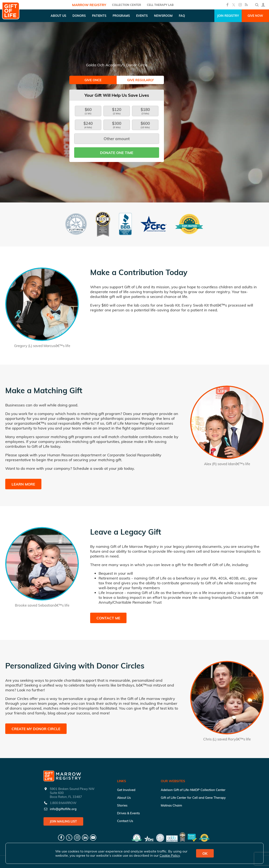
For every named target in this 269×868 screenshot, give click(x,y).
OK (205, 853)
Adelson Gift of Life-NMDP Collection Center (193, 790)
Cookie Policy (170, 855)
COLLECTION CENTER (127, 5)
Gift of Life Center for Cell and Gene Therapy (193, 798)
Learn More (23, 484)
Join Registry (228, 16)
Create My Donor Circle (36, 729)
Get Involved (126, 790)
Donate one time (117, 153)
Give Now (255, 16)
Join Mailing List (63, 821)
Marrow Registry (89, 5)
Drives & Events (128, 813)
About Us (124, 798)
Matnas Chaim (171, 805)
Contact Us (125, 821)
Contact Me (108, 618)
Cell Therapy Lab (160, 5)
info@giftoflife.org (63, 809)
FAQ (182, 16)
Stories (122, 805)
